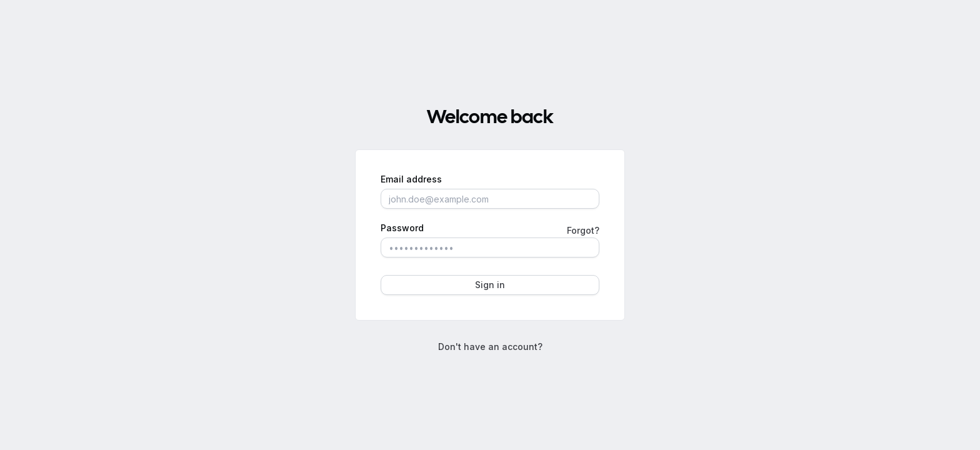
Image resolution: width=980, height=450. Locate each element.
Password (402, 228)
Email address (411, 179)
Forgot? (583, 230)
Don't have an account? (490, 347)
